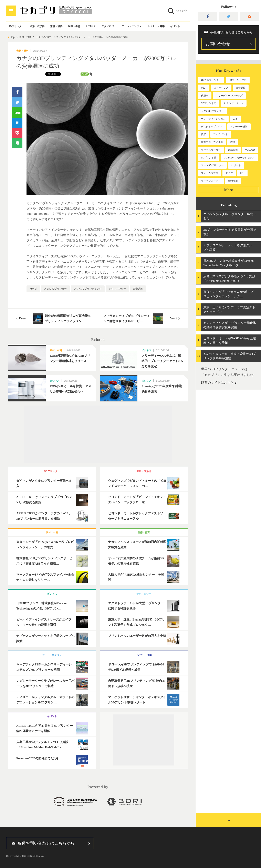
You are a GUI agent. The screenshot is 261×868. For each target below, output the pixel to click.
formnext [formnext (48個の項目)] (233, 181)
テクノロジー (109, 26)
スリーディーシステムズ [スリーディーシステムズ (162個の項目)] (229, 96)
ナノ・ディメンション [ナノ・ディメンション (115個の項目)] (213, 119)
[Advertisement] (98, 434)
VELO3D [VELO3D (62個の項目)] (250, 150)
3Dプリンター (16, 26)
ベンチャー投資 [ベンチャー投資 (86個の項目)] (239, 127)
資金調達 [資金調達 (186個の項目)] (241, 88)
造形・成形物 (37, 26)
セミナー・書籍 (156, 26)
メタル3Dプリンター (55, 289)
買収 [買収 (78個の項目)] (203, 134)
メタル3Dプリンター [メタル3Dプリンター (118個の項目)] (212, 111)
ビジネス (91, 26)
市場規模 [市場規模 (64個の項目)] (233, 150)
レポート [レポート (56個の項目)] (236, 165)
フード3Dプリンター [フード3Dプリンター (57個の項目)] (212, 165)
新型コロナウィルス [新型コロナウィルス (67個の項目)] (212, 142)
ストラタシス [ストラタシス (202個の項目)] (221, 88)
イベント (175, 26)
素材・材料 (56, 26)
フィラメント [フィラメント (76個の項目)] (221, 134)
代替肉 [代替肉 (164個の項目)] (205, 96)
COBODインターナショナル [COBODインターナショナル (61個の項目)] (239, 158)
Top (13, 37)
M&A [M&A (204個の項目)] (204, 88)
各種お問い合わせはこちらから (42, 843)
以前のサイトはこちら (217, 383)
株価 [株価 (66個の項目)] (233, 142)
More (228, 190)
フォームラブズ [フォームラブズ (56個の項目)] (210, 173)
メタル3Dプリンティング (88, 289)
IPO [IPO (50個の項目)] (242, 173)
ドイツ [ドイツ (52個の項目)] (229, 173)
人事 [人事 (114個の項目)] (235, 119)
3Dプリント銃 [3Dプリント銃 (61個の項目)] (209, 158)
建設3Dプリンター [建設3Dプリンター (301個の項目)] (211, 80)
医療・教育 (74, 26)
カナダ (33, 289)
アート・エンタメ (132, 26)
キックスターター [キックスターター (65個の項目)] (211, 150)
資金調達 (138, 289)
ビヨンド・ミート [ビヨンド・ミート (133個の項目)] (234, 103)
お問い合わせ (218, 44)
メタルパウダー (117, 289)
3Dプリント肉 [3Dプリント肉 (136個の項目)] (209, 103)
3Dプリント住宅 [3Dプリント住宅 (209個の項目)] (238, 80)
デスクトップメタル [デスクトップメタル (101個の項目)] (212, 127)
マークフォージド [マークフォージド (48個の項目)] (211, 181)
